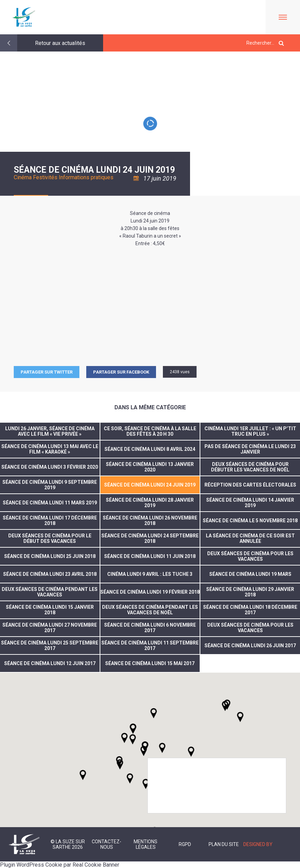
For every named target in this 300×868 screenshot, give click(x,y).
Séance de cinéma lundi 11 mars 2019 (50, 503)
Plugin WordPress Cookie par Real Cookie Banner (60, 865)
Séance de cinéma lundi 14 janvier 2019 (250, 503)
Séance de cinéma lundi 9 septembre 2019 (50, 485)
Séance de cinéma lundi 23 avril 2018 (50, 574)
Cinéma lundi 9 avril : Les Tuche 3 (150, 574)
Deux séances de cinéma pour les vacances (250, 556)
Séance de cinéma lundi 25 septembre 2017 (50, 646)
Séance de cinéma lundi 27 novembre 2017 (50, 628)
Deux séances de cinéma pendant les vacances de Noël (150, 610)
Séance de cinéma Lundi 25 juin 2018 (50, 556)
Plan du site (224, 844)
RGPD (185, 844)
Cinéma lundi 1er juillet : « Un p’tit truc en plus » (250, 431)
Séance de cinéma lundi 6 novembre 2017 (150, 628)
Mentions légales (146, 844)
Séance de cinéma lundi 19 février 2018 (150, 592)
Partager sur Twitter (47, 372)
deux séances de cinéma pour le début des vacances (50, 538)
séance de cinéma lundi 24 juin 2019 (150, 485)
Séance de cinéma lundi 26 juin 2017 (250, 646)
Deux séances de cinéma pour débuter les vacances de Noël (250, 467)
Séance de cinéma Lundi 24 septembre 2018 (150, 538)
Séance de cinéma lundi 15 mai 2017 (150, 663)
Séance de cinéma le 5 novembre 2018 (250, 521)
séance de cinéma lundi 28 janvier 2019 (150, 503)
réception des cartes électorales (250, 485)
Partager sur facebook (121, 372)
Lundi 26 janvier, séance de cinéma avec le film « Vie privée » (50, 431)
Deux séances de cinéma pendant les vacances (50, 592)
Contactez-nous (107, 844)
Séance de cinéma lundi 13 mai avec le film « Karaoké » (50, 449)
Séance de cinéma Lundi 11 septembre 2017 (150, 646)
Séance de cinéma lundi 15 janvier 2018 (50, 610)
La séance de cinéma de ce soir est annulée (250, 538)
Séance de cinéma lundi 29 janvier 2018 (250, 592)
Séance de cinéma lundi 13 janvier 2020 (150, 467)
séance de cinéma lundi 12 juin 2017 (50, 663)
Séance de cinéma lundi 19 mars (250, 574)
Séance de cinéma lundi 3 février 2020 (50, 467)
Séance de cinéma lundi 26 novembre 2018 (150, 521)
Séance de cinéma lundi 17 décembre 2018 (50, 521)
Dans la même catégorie (150, 407)
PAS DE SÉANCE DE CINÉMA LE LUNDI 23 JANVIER (250, 449)
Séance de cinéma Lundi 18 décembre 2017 (250, 610)
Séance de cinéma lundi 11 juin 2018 (150, 556)
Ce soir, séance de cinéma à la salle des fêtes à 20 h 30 (150, 431)
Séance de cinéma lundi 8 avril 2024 (150, 449)
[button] (162, 748)
